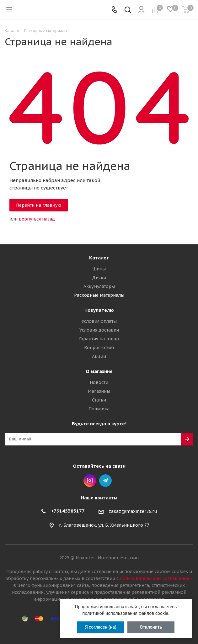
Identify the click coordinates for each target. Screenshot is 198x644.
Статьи (99, 400)
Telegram (105, 481)
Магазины (99, 391)
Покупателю (99, 310)
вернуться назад (37, 219)
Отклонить (151, 627)
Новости (99, 382)
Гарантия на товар (99, 339)
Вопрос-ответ (99, 348)
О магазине (99, 371)
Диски (99, 278)
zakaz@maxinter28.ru (133, 511)
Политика (99, 409)
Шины (99, 269)
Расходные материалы (99, 295)
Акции (99, 356)
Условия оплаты (99, 321)
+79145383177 (68, 511)
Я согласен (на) (101, 627)
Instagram (90, 481)
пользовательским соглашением (156, 578)
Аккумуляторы (99, 286)
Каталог (99, 258)
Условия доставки (99, 330)
